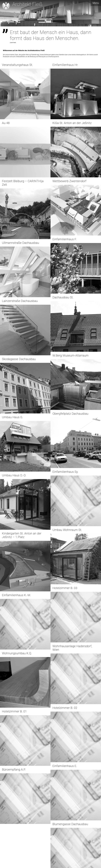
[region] (50, 13)
